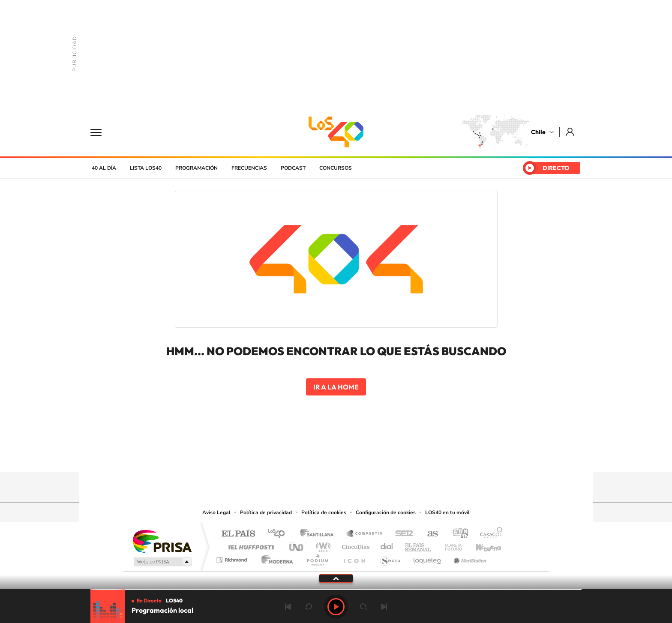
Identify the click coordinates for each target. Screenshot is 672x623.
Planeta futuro (450, 545)
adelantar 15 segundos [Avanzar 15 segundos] (363, 607)
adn (457, 534)
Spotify (370, 455)
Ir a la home (336, 387)
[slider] (336, 589)
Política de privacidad (266, 512)
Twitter (336, 455)
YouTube (319, 455)
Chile (538, 132)
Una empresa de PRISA (162, 541)
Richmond (233, 558)
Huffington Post (249, 545)
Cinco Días (354, 545)
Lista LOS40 (146, 168)
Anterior (288, 607)
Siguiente (384, 607)
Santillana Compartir (365, 534)
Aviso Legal (216, 512)
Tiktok (285, 455)
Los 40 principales (279, 534)
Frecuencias (249, 168)
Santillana (319, 534)
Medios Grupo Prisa (162, 562)
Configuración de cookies (386, 512)
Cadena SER (402, 534)
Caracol (489, 534)
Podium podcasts (317, 558)
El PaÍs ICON (354, 558)
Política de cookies (324, 512)
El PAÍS (238, 534)
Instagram (302, 455)
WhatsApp (387, 455)
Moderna (275, 558)
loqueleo (428, 558)
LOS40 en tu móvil (447, 512)
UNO (297, 545)
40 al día (104, 168)
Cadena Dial (387, 545)
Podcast (293, 168)
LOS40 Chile (336, 132)
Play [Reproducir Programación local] (336, 607)
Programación (196, 168)
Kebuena (481, 545)
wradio (322, 545)
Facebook (353, 455)
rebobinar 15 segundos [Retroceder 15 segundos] (309, 607)
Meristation (469, 558)
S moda (390, 558)
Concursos (336, 168)
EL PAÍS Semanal (418, 545)
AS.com (429, 534)
